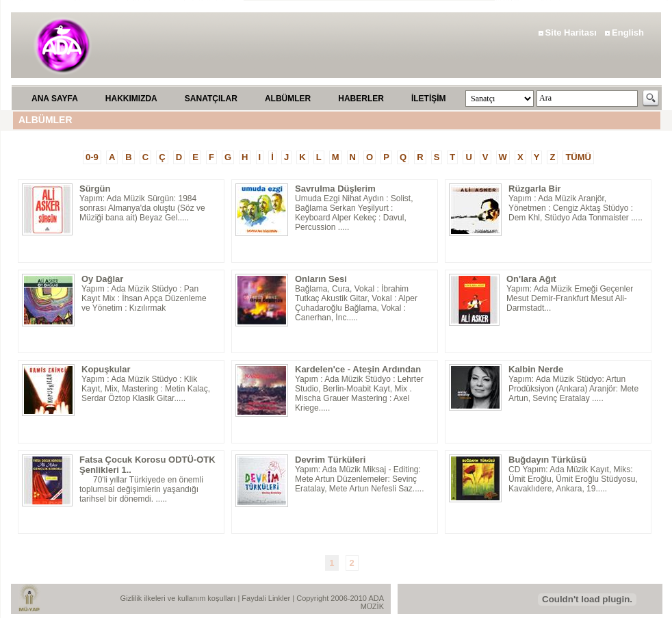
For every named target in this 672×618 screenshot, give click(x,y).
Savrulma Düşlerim (335, 189)
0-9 (92, 157)
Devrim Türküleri (330, 460)
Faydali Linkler (267, 598)
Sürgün (95, 189)
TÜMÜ (578, 157)
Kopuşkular (106, 369)
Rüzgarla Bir (535, 189)
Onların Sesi (321, 279)
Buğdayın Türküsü (547, 460)
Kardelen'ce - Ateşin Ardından (358, 369)
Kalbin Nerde (536, 369)
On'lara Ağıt (531, 279)
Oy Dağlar (102, 279)
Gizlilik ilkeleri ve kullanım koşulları (179, 598)
